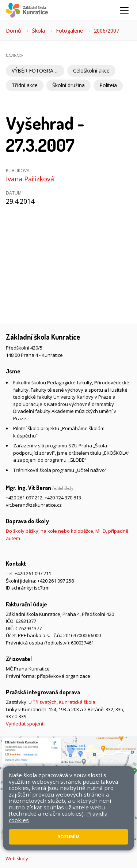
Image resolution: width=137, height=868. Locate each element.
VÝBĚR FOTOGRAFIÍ (35, 71)
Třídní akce (25, 85)
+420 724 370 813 (63, 498)
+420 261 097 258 (56, 581)
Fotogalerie (69, 31)
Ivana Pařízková (30, 179)
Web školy (17, 858)
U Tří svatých (43, 702)
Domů (14, 31)
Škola (39, 31)
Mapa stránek (44, 841)
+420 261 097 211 (33, 573)
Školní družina (68, 85)
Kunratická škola (77, 702)
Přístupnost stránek (87, 841)
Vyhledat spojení (24, 724)
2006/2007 (106, 31)
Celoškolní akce (91, 71)
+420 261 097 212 (24, 498)
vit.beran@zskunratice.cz (34, 505)
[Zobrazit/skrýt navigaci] (124, 10)
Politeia (108, 85)
